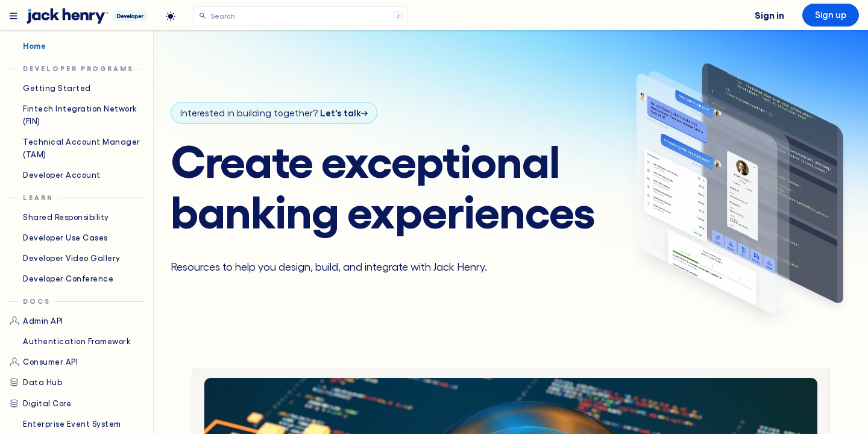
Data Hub (36, 382)
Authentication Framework (70, 341)
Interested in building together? (274, 113)
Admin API (36, 321)
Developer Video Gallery (65, 258)
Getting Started (50, 88)
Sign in (769, 14)
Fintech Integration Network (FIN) (73, 114)
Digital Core (40, 403)
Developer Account (55, 175)
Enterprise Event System (65, 424)
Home (27, 46)
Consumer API (43, 362)
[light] (171, 16)
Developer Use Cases (58, 237)
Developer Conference (61, 278)
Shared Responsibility (59, 217)
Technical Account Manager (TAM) (75, 147)
